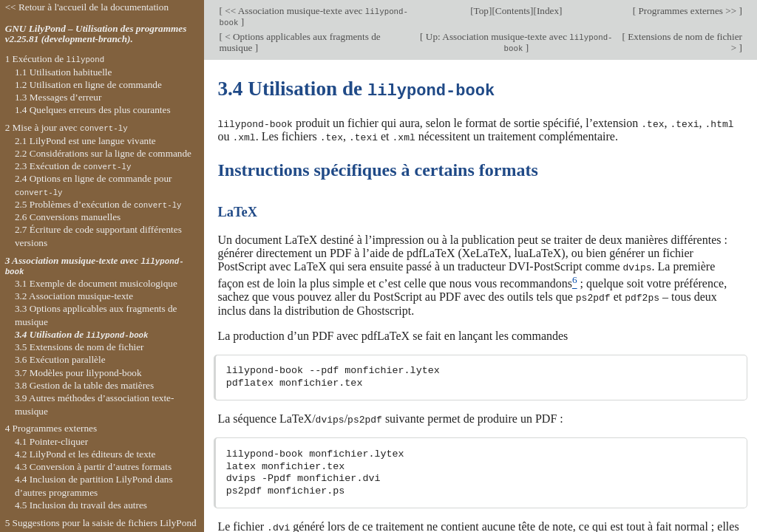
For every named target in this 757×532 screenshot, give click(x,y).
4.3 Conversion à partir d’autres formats (93, 467)
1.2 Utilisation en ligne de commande (88, 85)
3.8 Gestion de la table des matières (84, 385)
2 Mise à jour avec (67, 127)
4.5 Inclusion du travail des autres (81, 505)
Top (481, 11)
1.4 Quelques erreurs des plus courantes (93, 110)
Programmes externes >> (687, 11)
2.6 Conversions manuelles (68, 217)
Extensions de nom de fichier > (684, 42)
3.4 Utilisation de (82, 334)
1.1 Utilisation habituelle (64, 72)
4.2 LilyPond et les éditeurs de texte (85, 454)
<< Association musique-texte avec (313, 16)
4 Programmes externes (51, 428)
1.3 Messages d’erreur (58, 97)
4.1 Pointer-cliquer (51, 441)
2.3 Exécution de (73, 166)
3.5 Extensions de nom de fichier (79, 347)
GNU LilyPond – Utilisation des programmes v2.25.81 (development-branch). (96, 34)
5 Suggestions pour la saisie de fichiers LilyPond (101, 523)
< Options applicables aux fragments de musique (299, 42)
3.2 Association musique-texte (74, 296)
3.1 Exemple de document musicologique (96, 283)
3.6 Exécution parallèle (60, 359)
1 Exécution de (55, 59)
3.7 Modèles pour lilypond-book (78, 373)
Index (548, 11)
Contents (513, 11)
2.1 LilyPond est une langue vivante (85, 141)
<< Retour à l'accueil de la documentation (87, 7)
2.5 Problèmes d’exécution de (98, 204)
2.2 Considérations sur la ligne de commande (103, 153)
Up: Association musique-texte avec (518, 42)
